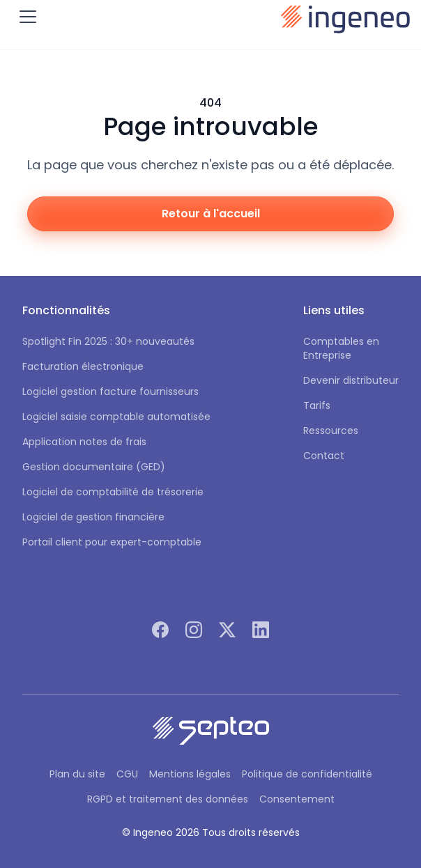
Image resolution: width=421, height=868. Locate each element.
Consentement (297, 799)
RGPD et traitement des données (168, 799)
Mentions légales (190, 774)
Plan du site (77, 774)
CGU (127, 774)
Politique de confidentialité (307, 774)
